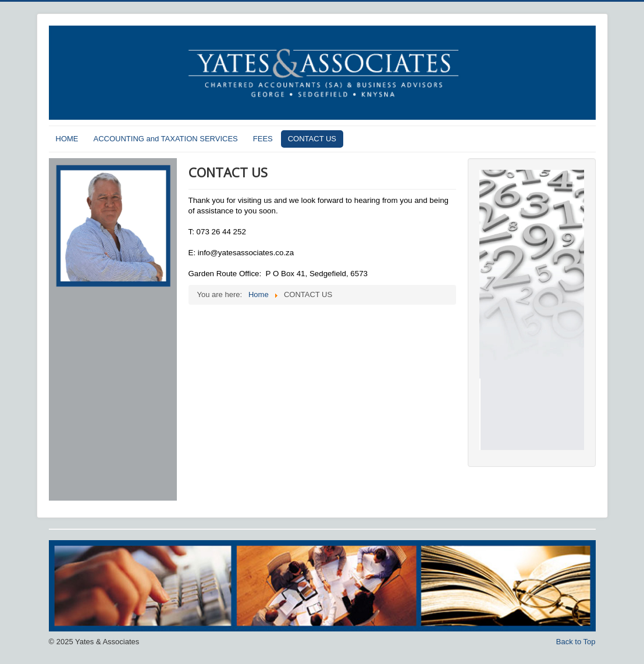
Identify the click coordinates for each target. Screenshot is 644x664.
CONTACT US (312, 139)
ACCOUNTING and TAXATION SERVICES (166, 139)
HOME (67, 139)
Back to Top (576, 642)
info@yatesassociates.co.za (246, 253)
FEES (263, 139)
